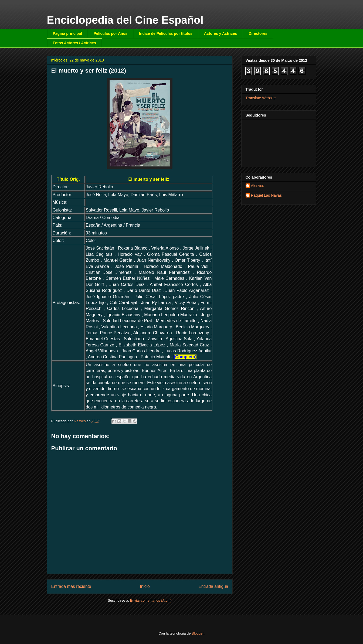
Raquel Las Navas (266, 195)
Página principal (67, 33)
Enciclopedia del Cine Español (125, 20)
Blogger (198, 633)
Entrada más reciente (71, 586)
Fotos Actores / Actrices (74, 43)
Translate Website (261, 98)
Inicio (145, 586)
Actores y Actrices (220, 33)
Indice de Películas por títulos (166, 33)
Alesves (258, 186)
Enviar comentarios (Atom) (151, 600)
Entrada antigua (213, 586)
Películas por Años (111, 33)
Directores (258, 33)
